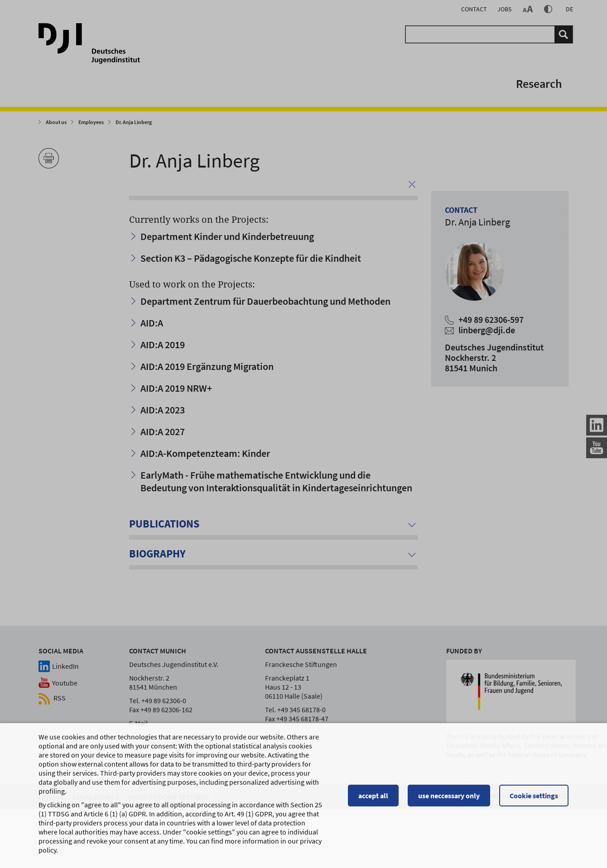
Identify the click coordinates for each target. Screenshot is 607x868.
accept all (373, 799)
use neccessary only (449, 799)
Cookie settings (534, 799)
